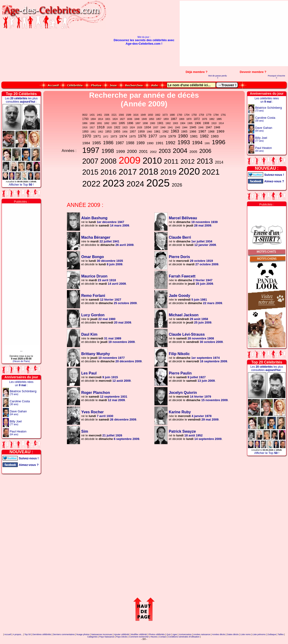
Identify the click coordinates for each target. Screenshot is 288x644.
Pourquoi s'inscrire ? (277, 77)
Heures (154, 637)
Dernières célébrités (42, 634)
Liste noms (246, 634)
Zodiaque (272, 634)
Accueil (8, 634)
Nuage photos (83, 634)
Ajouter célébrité (122, 634)
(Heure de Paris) (21, 361)
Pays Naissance (107, 637)
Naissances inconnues (102, 634)
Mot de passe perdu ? (218, 77)
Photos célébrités (157, 634)
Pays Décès (122, 637)
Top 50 (27, 634)
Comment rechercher (139, 637)
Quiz (169, 634)
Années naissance (202, 634)
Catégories (92, 637)
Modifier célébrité (139, 634)
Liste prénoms (259, 634)
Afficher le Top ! (21, 185)
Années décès (219, 634)
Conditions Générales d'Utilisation (184, 637)
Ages (175, 634)
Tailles (281, 634)
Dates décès (233, 634)
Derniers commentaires (64, 634)
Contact (163, 637)
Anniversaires (185, 634)
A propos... (18, 634)
